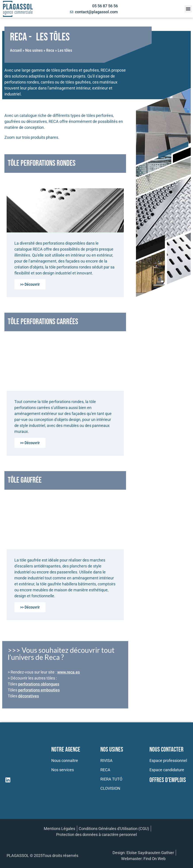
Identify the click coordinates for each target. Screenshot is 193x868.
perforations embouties (39, 690)
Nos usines (34, 50)
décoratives (29, 696)
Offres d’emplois (168, 780)
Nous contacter (166, 750)
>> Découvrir (30, 284)
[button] (188, 9)
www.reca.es (69, 672)
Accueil (16, 50)
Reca (50, 50)
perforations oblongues (39, 684)
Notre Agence (66, 750)
